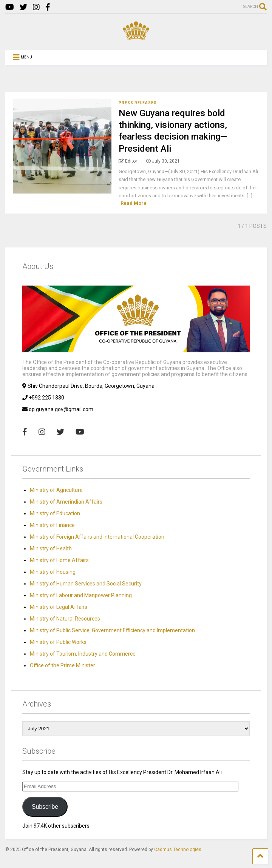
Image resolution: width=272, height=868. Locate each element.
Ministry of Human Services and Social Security (86, 584)
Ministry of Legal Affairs (59, 607)
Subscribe (45, 807)
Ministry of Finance (52, 525)
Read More (134, 203)
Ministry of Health (51, 548)
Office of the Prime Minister (63, 665)
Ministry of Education (55, 513)
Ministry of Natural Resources (65, 619)
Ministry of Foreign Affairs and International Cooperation (97, 537)
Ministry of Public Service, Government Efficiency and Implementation (112, 630)
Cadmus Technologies (178, 850)
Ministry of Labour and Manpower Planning (81, 595)
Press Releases (138, 103)
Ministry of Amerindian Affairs (66, 502)
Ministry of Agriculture (56, 490)
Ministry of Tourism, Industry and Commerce (83, 654)
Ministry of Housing (53, 572)
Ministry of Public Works (58, 642)
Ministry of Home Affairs (59, 560)
